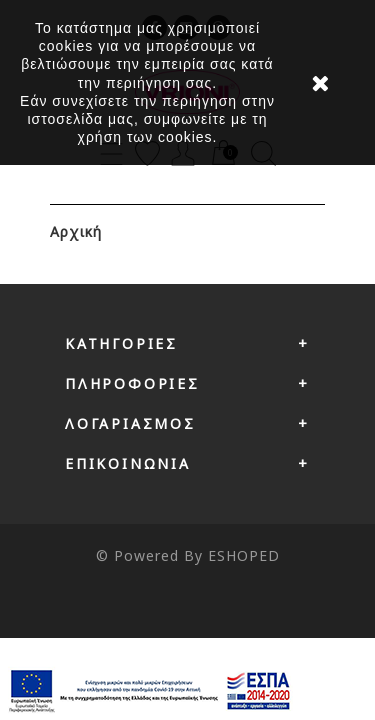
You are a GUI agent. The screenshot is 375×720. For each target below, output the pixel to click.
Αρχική (76, 231)
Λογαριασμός (130, 423)
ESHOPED (244, 555)
